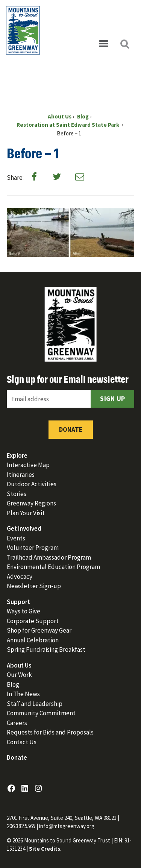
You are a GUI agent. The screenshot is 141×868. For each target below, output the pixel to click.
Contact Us (22, 742)
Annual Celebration (33, 640)
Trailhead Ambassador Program (49, 557)
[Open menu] (103, 44)
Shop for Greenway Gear (39, 630)
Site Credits (45, 849)
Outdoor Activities (32, 484)
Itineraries (21, 475)
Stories (17, 494)
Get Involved (24, 528)
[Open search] (124, 44)
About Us (19, 665)
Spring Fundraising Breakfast (46, 649)
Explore (17, 455)
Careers (17, 723)
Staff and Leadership (35, 704)
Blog (13, 684)
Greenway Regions (31, 503)
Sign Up (112, 398)
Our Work (19, 675)
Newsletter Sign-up (34, 586)
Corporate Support (33, 621)
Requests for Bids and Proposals (50, 732)
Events (16, 538)
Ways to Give (23, 611)
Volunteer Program (33, 548)
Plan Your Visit (26, 513)
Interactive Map (28, 465)
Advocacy (20, 577)
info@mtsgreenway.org (67, 826)
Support (18, 602)
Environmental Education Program (53, 567)
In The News (23, 694)
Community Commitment (41, 713)
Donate (71, 429)
